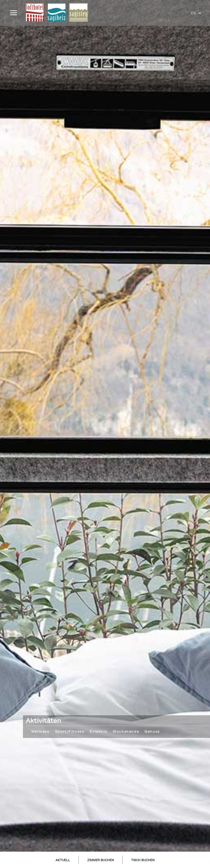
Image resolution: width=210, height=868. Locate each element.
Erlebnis (98, 732)
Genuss (152, 732)
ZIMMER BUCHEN (100, 860)
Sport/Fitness (70, 732)
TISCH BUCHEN (143, 860)
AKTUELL (63, 860)
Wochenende (126, 732)
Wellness (40, 732)
